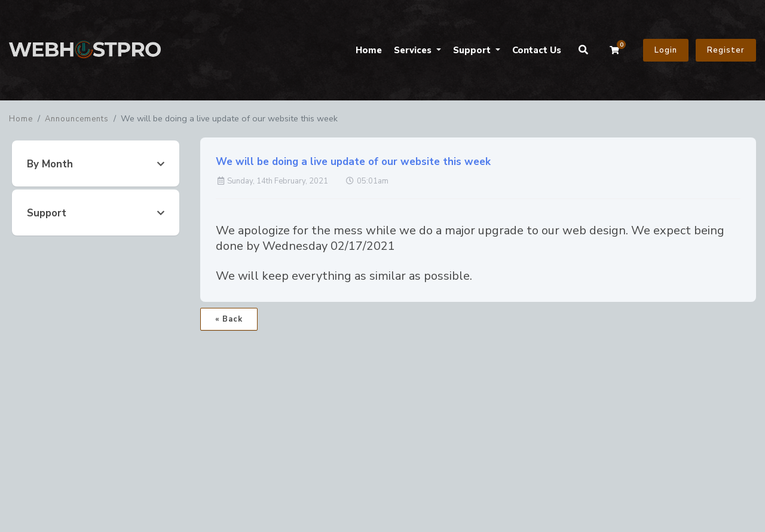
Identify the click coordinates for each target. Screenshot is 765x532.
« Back (229, 319)
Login (666, 50)
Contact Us (537, 50)
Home (369, 50)
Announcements (77, 119)
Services (414, 50)
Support (473, 50)
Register (726, 50)
